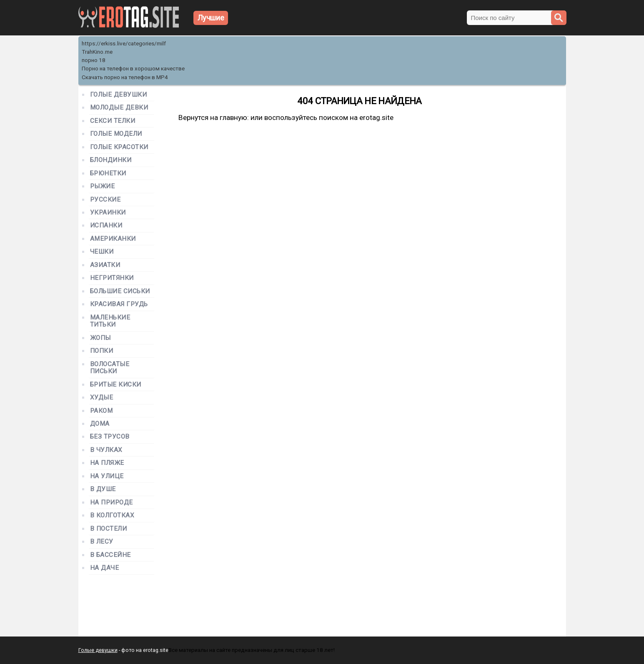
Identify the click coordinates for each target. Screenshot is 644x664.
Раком (101, 411)
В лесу (102, 542)
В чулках (106, 450)
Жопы (100, 338)
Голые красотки (119, 147)
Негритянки (112, 278)
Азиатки (105, 265)
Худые (102, 398)
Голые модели (116, 134)
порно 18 (94, 60)
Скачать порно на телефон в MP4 (125, 77)
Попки (102, 351)
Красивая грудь (119, 304)
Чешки (102, 252)
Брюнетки (108, 173)
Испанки (106, 226)
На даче (105, 568)
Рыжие (103, 186)
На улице (107, 476)
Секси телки (113, 121)
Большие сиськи (120, 291)
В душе (103, 489)
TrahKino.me (97, 52)
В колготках (112, 515)
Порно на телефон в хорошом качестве (133, 69)
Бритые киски (116, 385)
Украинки (108, 213)
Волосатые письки (110, 368)
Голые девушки (119, 95)
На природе (112, 503)
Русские (105, 200)
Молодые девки (119, 108)
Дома (100, 424)
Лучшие (211, 18)
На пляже (107, 463)
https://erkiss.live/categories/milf (124, 44)
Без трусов (110, 437)
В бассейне (110, 555)
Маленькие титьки (110, 321)
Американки (113, 239)
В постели (109, 529)
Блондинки (111, 160)
